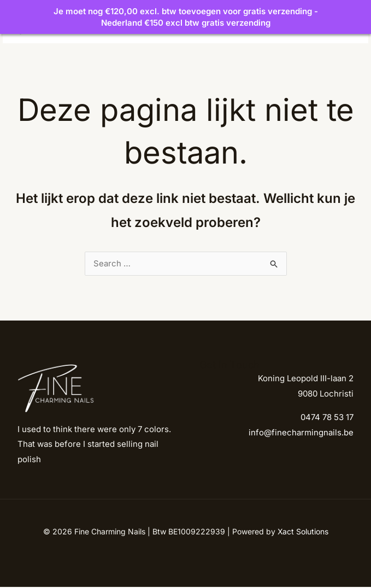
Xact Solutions (303, 532)
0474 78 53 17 (327, 418)
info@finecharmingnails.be (301, 433)
